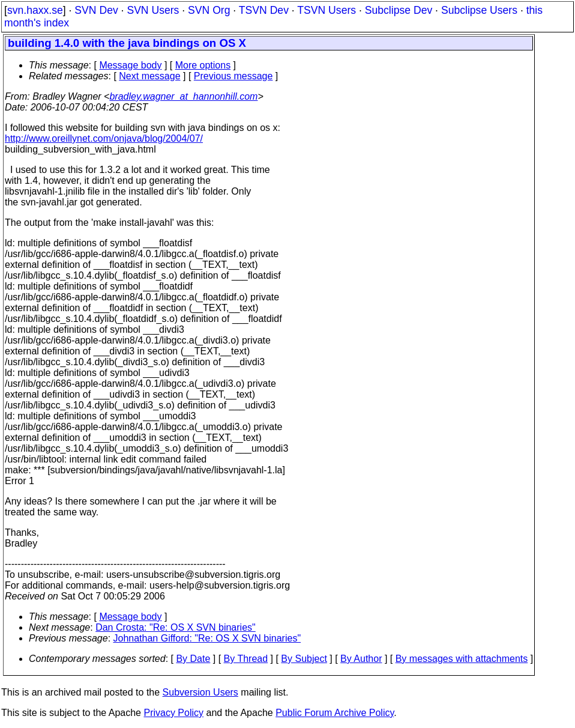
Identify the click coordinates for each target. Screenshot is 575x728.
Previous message (233, 76)
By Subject (304, 659)
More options (203, 65)
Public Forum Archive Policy (335, 713)
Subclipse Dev (399, 10)
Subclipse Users (479, 10)
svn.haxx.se (35, 10)
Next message (149, 76)
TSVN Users (327, 10)
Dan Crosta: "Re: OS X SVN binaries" (176, 627)
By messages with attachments (462, 659)
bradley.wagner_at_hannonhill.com (183, 96)
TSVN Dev (264, 10)
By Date (193, 659)
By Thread (246, 659)
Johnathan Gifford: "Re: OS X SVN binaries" (207, 638)
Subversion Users (200, 692)
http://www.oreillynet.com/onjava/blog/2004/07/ (104, 138)
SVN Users (153, 10)
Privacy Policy (173, 713)
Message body (130, 65)
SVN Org (209, 10)
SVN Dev (96, 10)
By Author (361, 659)
